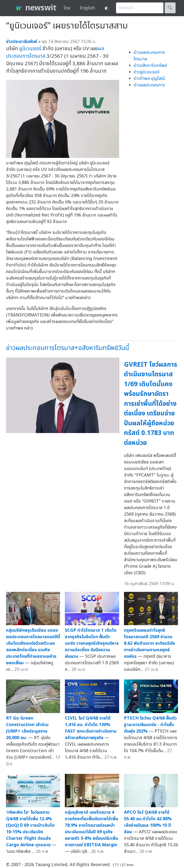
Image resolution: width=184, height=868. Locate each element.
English (87, 8)
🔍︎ (170, 8)
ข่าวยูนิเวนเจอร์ (147, 72)
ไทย (67, 8)
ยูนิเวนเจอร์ (30, 49)
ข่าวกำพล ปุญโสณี (149, 79)
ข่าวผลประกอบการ (149, 85)
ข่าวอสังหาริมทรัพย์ (150, 66)
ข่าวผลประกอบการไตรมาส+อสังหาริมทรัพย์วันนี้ (68, 348)
